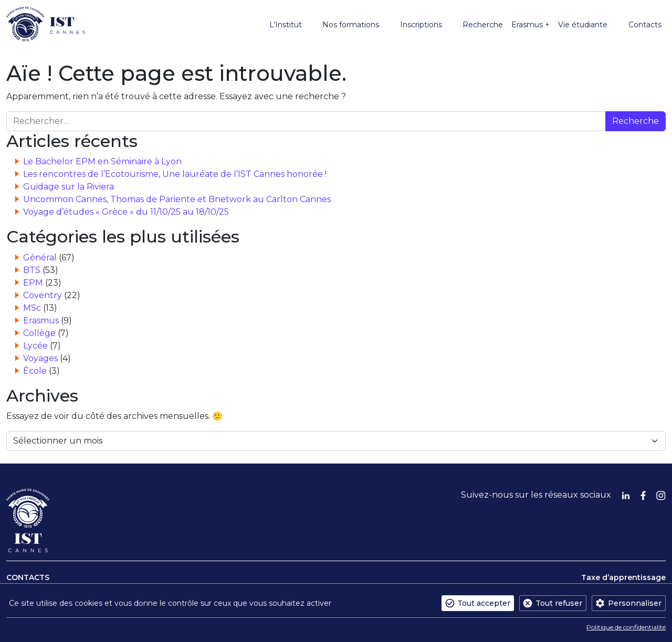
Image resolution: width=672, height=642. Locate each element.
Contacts (645, 25)
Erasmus (41, 320)
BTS (32, 270)
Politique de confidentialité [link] (626, 627)
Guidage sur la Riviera (69, 187)
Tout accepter (484, 603)
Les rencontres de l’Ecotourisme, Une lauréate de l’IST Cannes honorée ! (175, 174)
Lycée (35, 346)
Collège (39, 333)
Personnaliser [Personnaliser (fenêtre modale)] (635, 603)
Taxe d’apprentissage (623, 577)
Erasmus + (531, 25)
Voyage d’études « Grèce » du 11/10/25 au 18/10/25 (126, 212)
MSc (32, 308)
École (35, 371)
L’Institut (286, 25)
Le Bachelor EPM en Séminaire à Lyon (102, 161)
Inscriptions (421, 25)
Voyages (40, 358)
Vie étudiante (583, 25)
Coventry (43, 295)
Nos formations (351, 25)
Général (40, 257)
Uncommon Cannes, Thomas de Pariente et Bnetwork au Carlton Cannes (177, 199)
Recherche (483, 25)
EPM (33, 283)
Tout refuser (559, 603)
